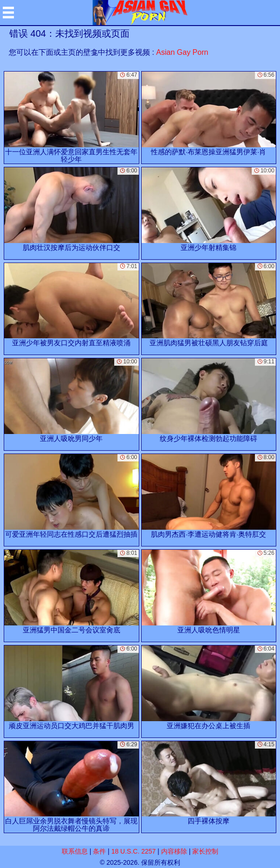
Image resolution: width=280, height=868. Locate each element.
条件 (99, 851)
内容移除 (174, 851)
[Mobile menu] (8, 13)
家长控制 (205, 851)
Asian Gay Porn (182, 52)
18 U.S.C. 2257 (134, 851)
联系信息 (75, 851)
